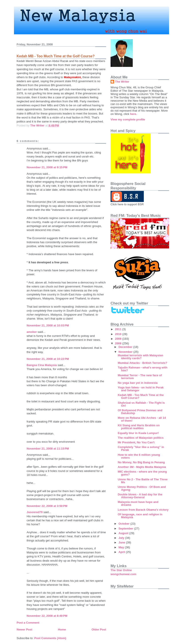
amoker (32, 332)
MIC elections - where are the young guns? (142, 473)
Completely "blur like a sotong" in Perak (141, 448)
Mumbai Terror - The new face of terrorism (140, 377)
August (124, 533)
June (122, 542)
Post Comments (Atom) (50, 638)
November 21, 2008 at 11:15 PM (48, 449)
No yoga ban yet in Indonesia (138, 383)
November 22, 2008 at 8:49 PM (47, 616)
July (122, 538)
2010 (119, 334)
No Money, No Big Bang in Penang (141, 462)
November (126, 352)
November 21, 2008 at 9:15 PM (47, 167)
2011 (119, 329)
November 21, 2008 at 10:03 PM (48, 325)
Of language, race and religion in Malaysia (140, 516)
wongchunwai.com (123, 574)
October (124, 524)
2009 (119, 339)
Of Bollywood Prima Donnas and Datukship (140, 412)
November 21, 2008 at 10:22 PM (48, 359)
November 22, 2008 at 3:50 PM (47, 506)
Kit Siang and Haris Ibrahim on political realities (139, 427)
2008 (119, 343)
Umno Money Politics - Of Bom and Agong (142, 488)
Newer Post (24, 629)
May (122, 547)
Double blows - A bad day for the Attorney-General (140, 496)
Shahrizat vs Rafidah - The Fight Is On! (141, 404)
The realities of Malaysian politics (141, 438)
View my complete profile (128, 119)
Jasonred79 (35, 512)
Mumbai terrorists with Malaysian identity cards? (140, 357)
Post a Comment (28, 623)
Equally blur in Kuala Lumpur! (138, 433)
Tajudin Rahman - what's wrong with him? (142, 369)
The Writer (122, 82)
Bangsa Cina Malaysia (42, 365)
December (126, 347)
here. (133, 114)
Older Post (99, 629)
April (122, 552)
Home (62, 629)
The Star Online (121, 570)
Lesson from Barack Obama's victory (143, 510)
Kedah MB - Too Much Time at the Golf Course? (141, 396)
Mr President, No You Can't (136, 442)
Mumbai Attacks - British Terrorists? (142, 363)
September (126, 529)
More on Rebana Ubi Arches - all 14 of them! (142, 419)
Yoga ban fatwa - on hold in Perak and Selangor (141, 389)
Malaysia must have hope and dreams (138, 503)
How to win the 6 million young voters (139, 456)
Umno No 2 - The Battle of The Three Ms (143, 481)
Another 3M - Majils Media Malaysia (142, 467)
